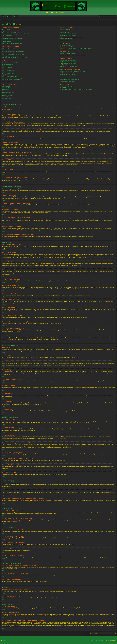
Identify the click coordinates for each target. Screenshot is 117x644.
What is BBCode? (6, 86)
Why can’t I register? (6, 42)
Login (15, 17)
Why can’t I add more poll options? (10, 69)
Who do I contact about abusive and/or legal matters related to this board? (76, 89)
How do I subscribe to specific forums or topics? (70, 73)
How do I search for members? (66, 65)
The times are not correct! (7, 50)
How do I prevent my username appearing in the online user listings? (17, 34)
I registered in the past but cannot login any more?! (13, 39)
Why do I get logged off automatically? (10, 32)
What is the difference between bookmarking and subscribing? (73, 71)
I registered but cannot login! (8, 37)
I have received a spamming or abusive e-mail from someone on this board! (76, 48)
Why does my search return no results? (68, 62)
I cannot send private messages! (67, 45)
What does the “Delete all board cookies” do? (12, 43)
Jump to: (87, 633)
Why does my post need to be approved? (11, 80)
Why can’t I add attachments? (8, 73)
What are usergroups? (64, 32)
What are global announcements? (9, 92)
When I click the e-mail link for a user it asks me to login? (15, 58)
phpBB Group (39, 608)
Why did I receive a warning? (8, 75)
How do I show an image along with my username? (13, 54)
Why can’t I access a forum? (8, 72)
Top (4, 111)
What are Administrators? (65, 29)
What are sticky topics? (7, 95)
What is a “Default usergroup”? (66, 39)
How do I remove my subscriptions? (68, 74)
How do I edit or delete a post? (9, 64)
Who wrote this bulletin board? (66, 86)
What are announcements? (8, 94)
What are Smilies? (6, 89)
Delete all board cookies (98, 640)
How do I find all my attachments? (67, 81)
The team (91, 640)
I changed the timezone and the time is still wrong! (13, 51)
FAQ (3, 17)
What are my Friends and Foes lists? (68, 53)
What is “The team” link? (65, 40)
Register (9, 17)
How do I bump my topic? (8, 81)
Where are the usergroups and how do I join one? (70, 34)
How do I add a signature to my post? (10, 66)
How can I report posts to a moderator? (10, 76)
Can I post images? (6, 91)
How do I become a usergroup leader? (68, 36)
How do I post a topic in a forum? (9, 63)
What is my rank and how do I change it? (11, 56)
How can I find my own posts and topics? (69, 66)
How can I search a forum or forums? (68, 60)
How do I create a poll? (7, 67)
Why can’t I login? (6, 29)
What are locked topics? (7, 97)
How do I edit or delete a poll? (9, 70)
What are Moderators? (64, 31)
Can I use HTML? (6, 88)
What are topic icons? (7, 98)
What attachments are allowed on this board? (69, 80)
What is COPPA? (6, 40)
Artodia (114, 643)
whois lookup (94, 622)
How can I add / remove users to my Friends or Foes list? (72, 55)
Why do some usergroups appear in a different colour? (72, 37)
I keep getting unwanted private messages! (69, 47)
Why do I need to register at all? (9, 31)
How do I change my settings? (9, 48)
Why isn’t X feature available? (66, 88)
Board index (5, 20)
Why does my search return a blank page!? (69, 63)
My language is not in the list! (8, 53)
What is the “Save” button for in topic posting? (12, 78)
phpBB (8, 643)
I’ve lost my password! (7, 36)
